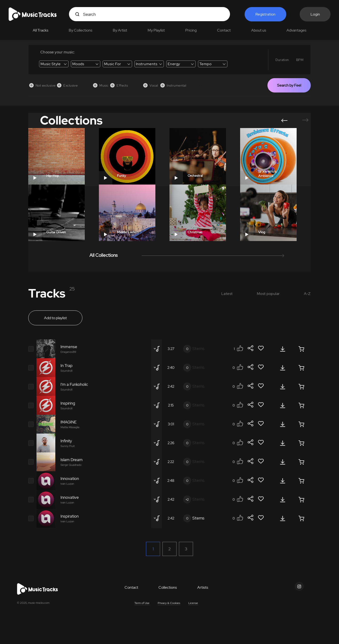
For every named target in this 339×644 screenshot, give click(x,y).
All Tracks (40, 30)
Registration (265, 14)
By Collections (81, 30)
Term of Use (142, 603)
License (193, 603)
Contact (224, 30)
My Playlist (156, 30)
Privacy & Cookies (169, 603)
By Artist (120, 30)
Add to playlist (55, 318)
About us (259, 30)
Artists (203, 587)
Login (315, 14)
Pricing (191, 30)
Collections (168, 587)
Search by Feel (289, 85)
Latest (227, 294)
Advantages (296, 30)
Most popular (268, 294)
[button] (284, 121)
